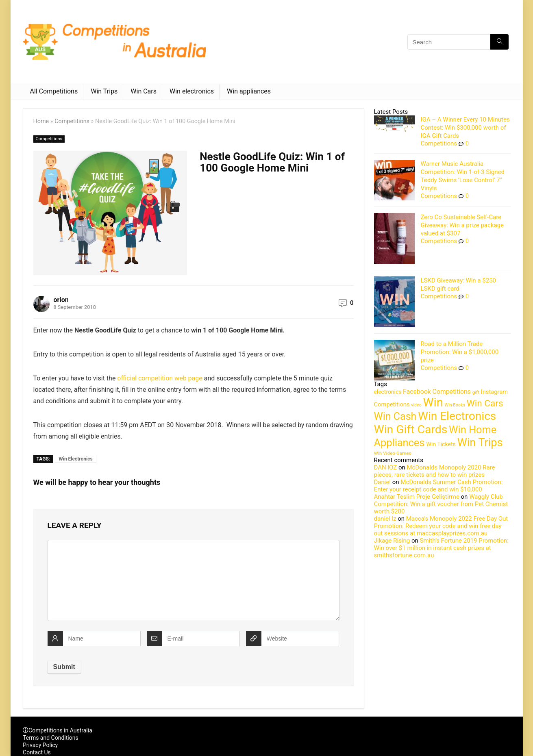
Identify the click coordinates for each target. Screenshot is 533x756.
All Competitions (54, 91)
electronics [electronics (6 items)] (388, 392)
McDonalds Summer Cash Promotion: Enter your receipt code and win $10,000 (438, 486)
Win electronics (192, 91)
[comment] (194, 580)
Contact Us (37, 752)
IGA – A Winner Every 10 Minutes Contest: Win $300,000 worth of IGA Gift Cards (465, 128)
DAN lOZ (386, 467)
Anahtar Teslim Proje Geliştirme (417, 497)
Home (41, 121)
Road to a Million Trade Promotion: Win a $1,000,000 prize (460, 352)
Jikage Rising (392, 541)
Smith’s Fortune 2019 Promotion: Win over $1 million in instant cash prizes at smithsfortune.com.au (441, 548)
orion (61, 300)
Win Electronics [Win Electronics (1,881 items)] (457, 416)
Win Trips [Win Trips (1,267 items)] (480, 443)
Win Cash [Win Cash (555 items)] (395, 416)
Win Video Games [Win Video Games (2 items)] (393, 453)
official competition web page (160, 378)
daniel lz (385, 519)
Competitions (72, 121)
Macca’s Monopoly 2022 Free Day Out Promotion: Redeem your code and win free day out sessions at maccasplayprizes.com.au (441, 526)
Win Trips (104, 91)
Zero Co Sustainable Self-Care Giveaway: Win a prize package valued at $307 (462, 225)
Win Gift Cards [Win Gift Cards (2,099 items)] (411, 429)
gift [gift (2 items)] (476, 392)
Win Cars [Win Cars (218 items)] (485, 403)
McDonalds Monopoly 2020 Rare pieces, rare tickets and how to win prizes (435, 471)
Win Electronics (75, 459)
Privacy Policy (40, 745)
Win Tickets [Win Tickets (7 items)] (441, 444)
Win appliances (249, 91)
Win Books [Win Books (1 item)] (455, 405)
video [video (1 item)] (416, 405)
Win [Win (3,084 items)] (433, 402)
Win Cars (144, 91)
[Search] (499, 42)
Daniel (383, 482)
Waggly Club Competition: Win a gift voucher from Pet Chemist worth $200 (441, 504)
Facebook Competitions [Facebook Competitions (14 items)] (437, 392)
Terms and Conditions (51, 738)
